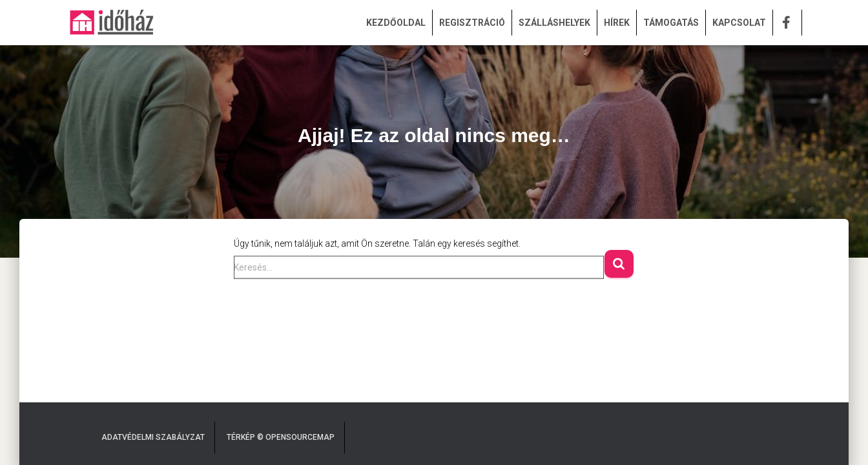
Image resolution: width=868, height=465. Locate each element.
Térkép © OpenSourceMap (281, 437)
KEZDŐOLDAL (396, 23)
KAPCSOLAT (739, 23)
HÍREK (617, 23)
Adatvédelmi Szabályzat (153, 437)
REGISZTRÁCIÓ (472, 23)
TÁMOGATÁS (671, 23)
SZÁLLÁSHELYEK (554, 23)
